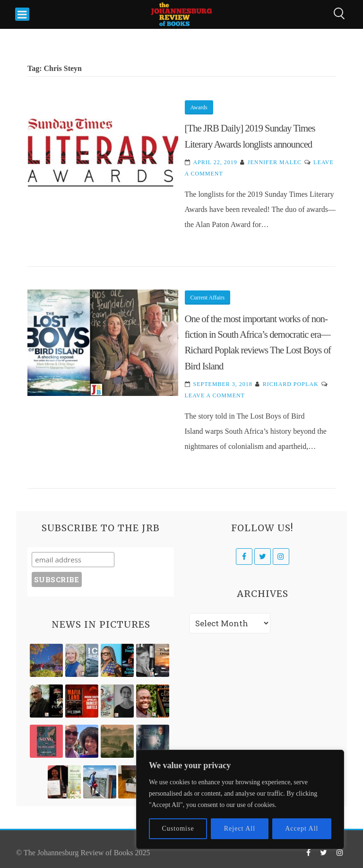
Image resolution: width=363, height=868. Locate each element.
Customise (178, 829)
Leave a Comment (215, 395)
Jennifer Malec (275, 162)
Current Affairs (208, 298)
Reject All (240, 829)
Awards (199, 107)
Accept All (302, 829)
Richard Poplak (291, 384)
